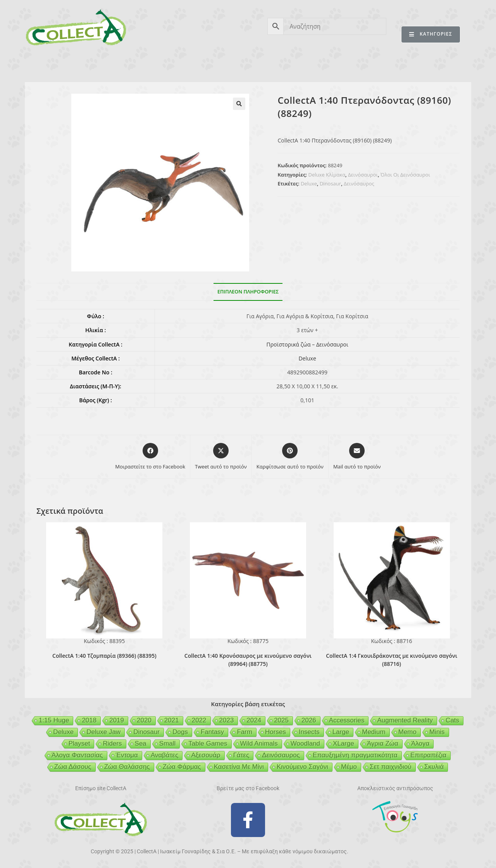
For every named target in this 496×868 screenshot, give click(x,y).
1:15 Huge (54, 720)
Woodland (305, 744)
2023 (227, 720)
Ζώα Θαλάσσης (127, 767)
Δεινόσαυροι (363, 175)
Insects (309, 732)
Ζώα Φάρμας (182, 767)
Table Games (208, 744)
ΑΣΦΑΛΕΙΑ (199, 65)
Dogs (180, 732)
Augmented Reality (405, 720)
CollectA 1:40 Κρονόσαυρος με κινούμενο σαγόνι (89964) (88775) (248, 660)
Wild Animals (259, 744)
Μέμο (349, 767)
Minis (437, 732)
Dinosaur (330, 184)
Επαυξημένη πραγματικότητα (355, 755)
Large (341, 732)
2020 (144, 720)
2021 (172, 720)
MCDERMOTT (333, 65)
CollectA (52, 65)
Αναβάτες (164, 755)
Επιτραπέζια (428, 755)
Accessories (347, 720)
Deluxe (309, 184)
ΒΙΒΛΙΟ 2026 (149, 65)
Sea (141, 744)
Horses (276, 732)
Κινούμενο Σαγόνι (302, 767)
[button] (239, 104)
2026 (309, 720)
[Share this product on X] (221, 457)
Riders (112, 744)
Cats (452, 720)
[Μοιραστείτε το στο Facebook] (150, 457)
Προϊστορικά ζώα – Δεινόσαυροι (307, 344)
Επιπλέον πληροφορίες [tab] (248, 292)
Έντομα (127, 755)
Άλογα (420, 744)
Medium (374, 732)
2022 (199, 720)
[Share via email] (357, 457)
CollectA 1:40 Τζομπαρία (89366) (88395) (104, 656)
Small (168, 744)
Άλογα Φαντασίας (77, 755)
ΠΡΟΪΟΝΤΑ (98, 65)
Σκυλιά (434, 767)
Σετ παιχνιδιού (391, 767)
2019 (117, 720)
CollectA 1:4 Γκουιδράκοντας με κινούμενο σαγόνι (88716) (392, 660)
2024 (254, 720)
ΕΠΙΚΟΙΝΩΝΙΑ (437, 65)
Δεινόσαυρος (359, 184)
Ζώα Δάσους (73, 767)
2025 (281, 720)
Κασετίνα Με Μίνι (239, 767)
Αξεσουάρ (206, 755)
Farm (245, 732)
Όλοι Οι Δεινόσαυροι (405, 175)
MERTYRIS (385, 65)
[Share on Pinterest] (290, 457)
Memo (407, 732)
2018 (89, 720)
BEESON (244, 65)
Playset (79, 744)
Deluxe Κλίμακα (327, 175)
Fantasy (212, 732)
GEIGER (285, 65)
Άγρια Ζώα (383, 744)
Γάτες (241, 755)
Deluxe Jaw (103, 732)
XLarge (344, 744)
